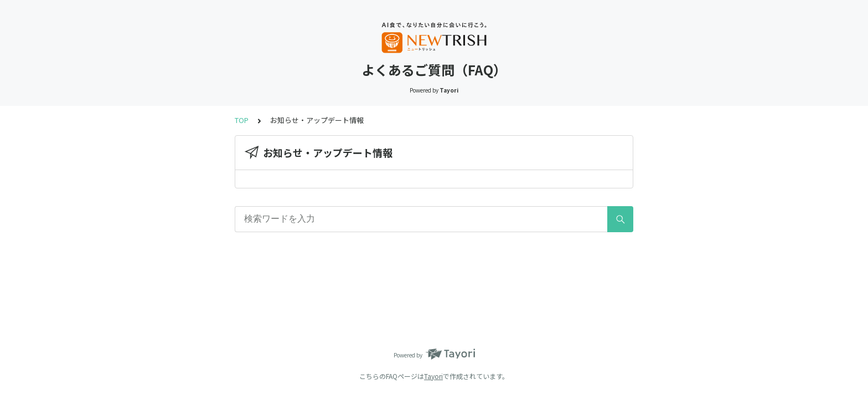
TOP (242, 120)
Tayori (433, 376)
